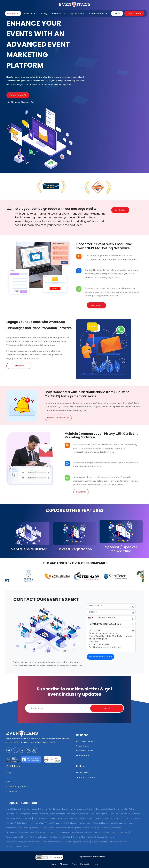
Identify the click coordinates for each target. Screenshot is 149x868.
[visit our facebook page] (9, 750)
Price (74, 864)
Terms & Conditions (86, 777)
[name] (111, 606)
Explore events (77, 13)
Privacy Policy (83, 773)
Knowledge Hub (84, 755)
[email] (111, 612)
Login (117, 13)
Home (54, 864)
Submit (107, 708)
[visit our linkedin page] (22, 750)
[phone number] (111, 618)
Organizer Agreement (17, 787)
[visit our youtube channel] (28, 750)
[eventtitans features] (48, 631)
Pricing (44, 13)
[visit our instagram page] (35, 750)
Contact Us (12, 791)
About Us (64, 864)
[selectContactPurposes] (111, 624)
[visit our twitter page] (15, 750)
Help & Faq (12, 777)
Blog (9, 773)
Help (96, 864)
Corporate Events (85, 751)
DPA (8, 782)
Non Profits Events (85, 741)
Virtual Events (82, 746)
